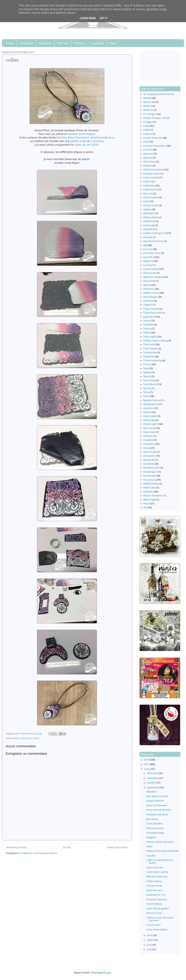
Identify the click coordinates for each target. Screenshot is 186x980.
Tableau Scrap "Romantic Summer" (160, 919)
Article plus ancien (117, 847)
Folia (146, 201)
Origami (148, 305)
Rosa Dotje (149, 380)
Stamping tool (151, 404)
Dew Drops (149, 162)
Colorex (148, 134)
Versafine (149, 464)
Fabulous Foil (151, 189)
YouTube (63, 43)
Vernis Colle (150, 452)
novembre (153, 778)
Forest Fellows (154, 904)
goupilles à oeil (77, 141)
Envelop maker (152, 174)
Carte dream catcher (157, 872)
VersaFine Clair (151, 468)
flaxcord (148, 194)
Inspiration (97, 43)
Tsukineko (149, 444)
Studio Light (150, 424)
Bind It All (149, 102)
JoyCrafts (148, 257)
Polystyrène (150, 352)
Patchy (147, 329)
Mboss (147, 285)
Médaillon (152, 792)
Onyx (111, 137)
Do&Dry (148, 166)
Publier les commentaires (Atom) (39, 853)
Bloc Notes (152, 819)
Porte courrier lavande (159, 810)
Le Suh (147, 265)
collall (146, 126)
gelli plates (149, 213)
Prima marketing (153, 360)
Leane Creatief (151, 269)
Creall (146, 142)
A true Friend (153, 925)
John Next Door (152, 253)
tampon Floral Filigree (82, 134)
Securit (147, 388)
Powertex (149, 357)
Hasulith (148, 229)
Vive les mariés (154, 886)
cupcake (151, 856)
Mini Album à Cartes (157, 796)
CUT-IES (148, 150)
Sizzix (146, 396)
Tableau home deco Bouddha (162, 851)
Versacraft (149, 460)
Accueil (67, 847)
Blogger (107, 973)
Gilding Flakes (151, 217)
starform (148, 408)
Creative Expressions (155, 146)
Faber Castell (150, 178)
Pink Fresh (149, 344)
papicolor (149, 317)
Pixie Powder (151, 349)
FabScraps (149, 186)
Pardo (36, 738)
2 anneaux (97, 141)
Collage (147, 122)
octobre (152, 783)
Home (10, 43)
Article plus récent (16, 847)
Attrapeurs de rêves (157, 814)
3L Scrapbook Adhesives (157, 94)
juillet (150, 940)
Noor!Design (150, 297)
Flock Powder (151, 197)
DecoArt (148, 154)
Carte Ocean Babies (157, 930)
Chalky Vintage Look (155, 118)
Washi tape (150, 488)
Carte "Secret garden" (158, 909)
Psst (146, 368)
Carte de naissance (157, 899)
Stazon (147, 412)
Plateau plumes (155, 828)
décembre (153, 773)
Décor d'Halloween (157, 805)
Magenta (151, 837)
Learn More (88, 18)
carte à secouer (155, 867)
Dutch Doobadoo (153, 170)
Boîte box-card (154, 890)
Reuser (147, 376)
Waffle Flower (151, 484)
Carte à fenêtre (154, 824)
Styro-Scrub (150, 428)
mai (149, 949)
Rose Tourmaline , (79, 137)
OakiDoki (148, 301)
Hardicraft (149, 225)
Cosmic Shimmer (153, 138)
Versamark (149, 476)
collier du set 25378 (86, 145)
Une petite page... (156, 833)
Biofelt (147, 106)
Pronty (147, 364)
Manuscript (150, 273)
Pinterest (79, 43)
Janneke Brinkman (153, 241)
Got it (104, 18)
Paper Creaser (151, 309)
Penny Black (150, 337)
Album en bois (154, 913)
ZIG (145, 507)
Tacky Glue (149, 432)
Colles (147, 130)
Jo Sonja (148, 249)
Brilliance (148, 110)
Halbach (148, 221)
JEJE (145, 245)
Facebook (45, 43)
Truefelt (148, 440)
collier (149, 846)
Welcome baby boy (157, 877)
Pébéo (147, 333)
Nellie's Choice (151, 293)
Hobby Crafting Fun (23, 738)
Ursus (147, 448)
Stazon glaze (150, 416)
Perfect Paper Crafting (155, 341)
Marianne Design (153, 277)
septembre (153, 788)
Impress (148, 237)
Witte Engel (150, 500)
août (150, 935)
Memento (149, 289)
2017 (147, 764)
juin (149, 945)
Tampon (148, 436)
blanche (62, 137)
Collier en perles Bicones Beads (159, 861)
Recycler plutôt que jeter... (161, 842)
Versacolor (149, 456)
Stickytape (149, 420)
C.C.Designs (150, 114)
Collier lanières (154, 881)
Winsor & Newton (153, 496)
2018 (147, 760)
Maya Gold (149, 281)
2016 (147, 769)
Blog (113, 43)
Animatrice (26, 43)
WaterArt (148, 492)
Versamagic (150, 472)
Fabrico (147, 181)
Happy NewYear (155, 801)
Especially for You (156, 895)
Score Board (150, 384)
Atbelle (147, 98)
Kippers (148, 261)
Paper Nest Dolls (153, 313)
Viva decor (149, 480)
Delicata (148, 158)
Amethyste (97, 137)
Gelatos (148, 209)
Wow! (146, 504)
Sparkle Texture (152, 400)
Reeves (147, 372)
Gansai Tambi (151, 205)
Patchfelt (148, 325)
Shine (146, 392)
